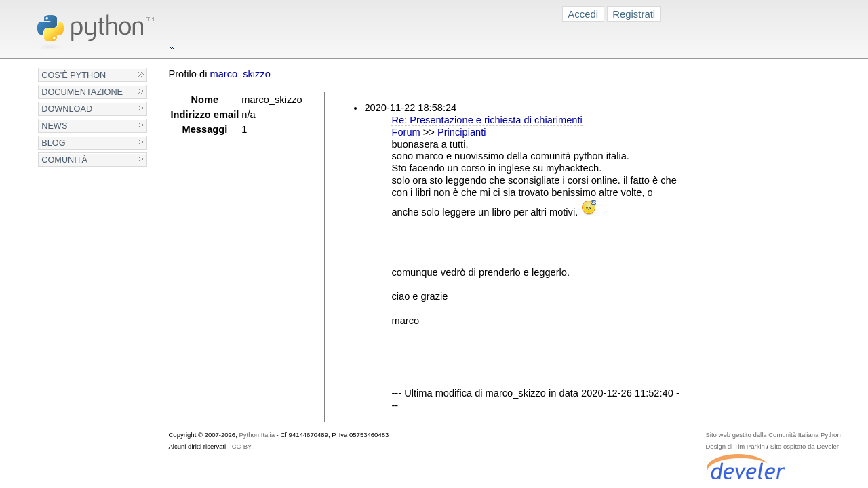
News (54, 126)
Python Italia (256, 435)
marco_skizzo (240, 74)
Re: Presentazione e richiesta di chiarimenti (487, 120)
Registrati (634, 14)
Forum (406, 132)
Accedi (583, 14)
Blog (53, 143)
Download (67, 109)
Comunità (64, 160)
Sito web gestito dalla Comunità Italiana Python (773, 435)
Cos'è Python (74, 75)
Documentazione (82, 92)
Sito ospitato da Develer (805, 446)
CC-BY (242, 446)
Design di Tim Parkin (735, 446)
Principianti (462, 132)
